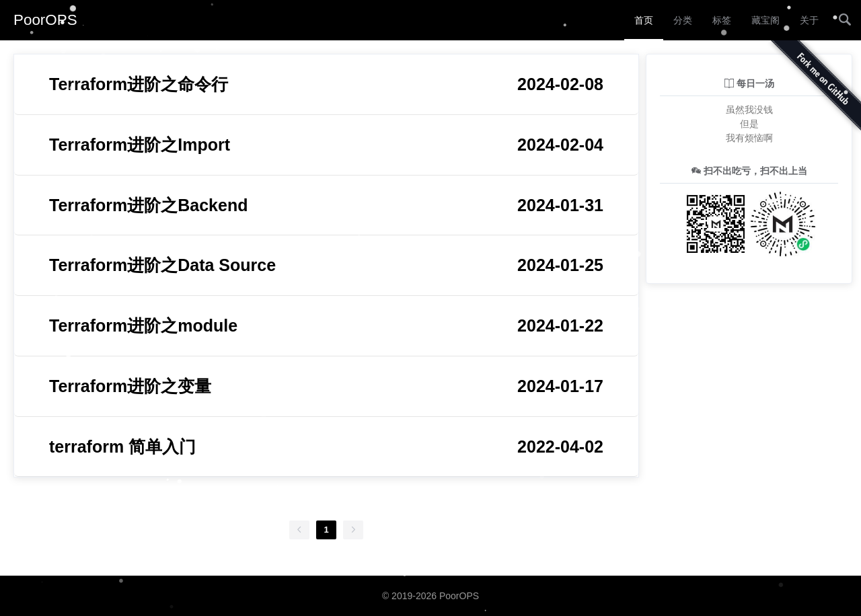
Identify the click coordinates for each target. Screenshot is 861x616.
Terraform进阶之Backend (326, 205)
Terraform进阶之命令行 (326, 84)
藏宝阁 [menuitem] (765, 20)
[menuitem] (845, 20)
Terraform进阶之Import (326, 145)
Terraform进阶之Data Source (326, 265)
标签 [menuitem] (722, 20)
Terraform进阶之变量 (326, 386)
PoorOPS (45, 20)
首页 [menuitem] (644, 20)
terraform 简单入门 (326, 447)
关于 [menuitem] (809, 20)
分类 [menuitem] (683, 20)
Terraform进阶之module (326, 326)
